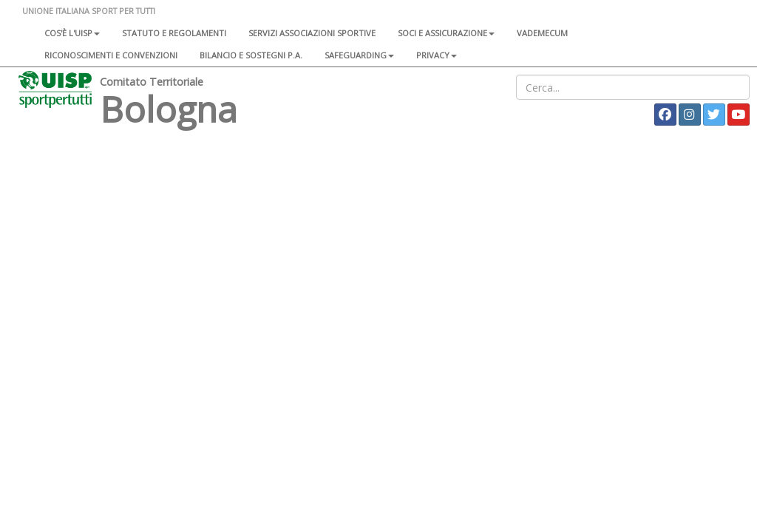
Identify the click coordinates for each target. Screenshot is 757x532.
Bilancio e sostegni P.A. (251, 55)
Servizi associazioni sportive (312, 33)
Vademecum (542, 33)
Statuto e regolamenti (174, 33)
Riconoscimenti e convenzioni (111, 55)
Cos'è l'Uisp (72, 33)
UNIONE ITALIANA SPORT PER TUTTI (89, 11)
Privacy (437, 55)
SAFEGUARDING (359, 55)
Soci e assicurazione (446, 33)
